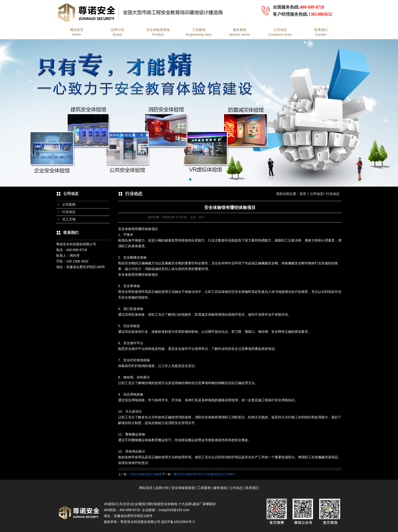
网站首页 (146, 488)
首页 (303, 194)
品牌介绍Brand (117, 32)
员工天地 (69, 219)
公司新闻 (69, 205)
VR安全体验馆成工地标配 (146, 474)
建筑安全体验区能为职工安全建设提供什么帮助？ (205, 474)
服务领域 (220, 488)
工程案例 (204, 488)
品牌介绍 (162, 488)
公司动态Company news (280, 32)
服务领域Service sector (239, 32)
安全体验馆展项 (183, 488)
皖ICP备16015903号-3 (178, 522)
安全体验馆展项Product (158, 32)
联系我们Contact (321, 32)
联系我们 (252, 488)
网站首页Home (77, 32)
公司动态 (317, 194)
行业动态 (69, 212)
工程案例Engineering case (199, 32)
